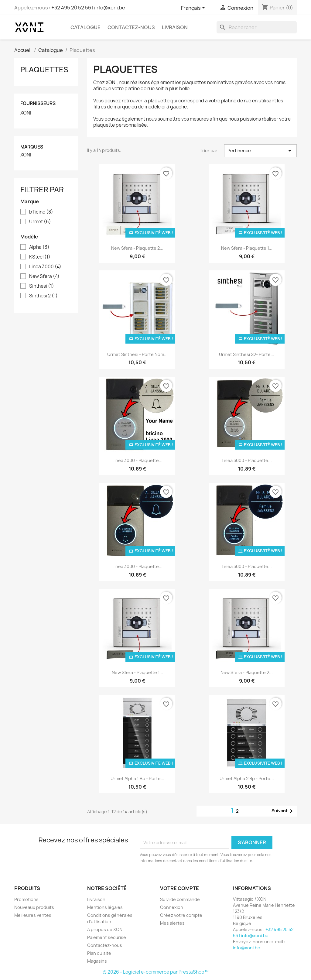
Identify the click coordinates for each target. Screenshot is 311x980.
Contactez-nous (131, 27)
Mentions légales (105, 907)
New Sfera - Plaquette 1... (247, 248)
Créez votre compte (181, 915)
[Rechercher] (257, 27)
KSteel (40, 257)
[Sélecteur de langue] (194, 8)
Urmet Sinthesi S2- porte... (247, 354)
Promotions (26, 899)
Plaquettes (44, 70)
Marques (32, 147)
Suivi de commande (180, 899)
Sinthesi (42, 286)
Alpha (39, 247)
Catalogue (85, 27)
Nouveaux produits (34, 907)
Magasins (97, 961)
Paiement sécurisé (107, 937)
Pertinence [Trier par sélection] (260, 151)
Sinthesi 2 (43, 296)
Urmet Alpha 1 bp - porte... (137, 778)
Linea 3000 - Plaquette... (137, 460)
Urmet (40, 222)
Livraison (175, 27)
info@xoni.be (247, 948)
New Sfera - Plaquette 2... (137, 248)
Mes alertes (172, 923)
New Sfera (44, 276)
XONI (26, 113)
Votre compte (179, 888)
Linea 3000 (45, 267)
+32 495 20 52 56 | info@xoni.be (88, 8)
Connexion (172, 907)
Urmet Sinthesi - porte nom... (137, 354)
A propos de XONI (105, 929)
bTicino (41, 212)
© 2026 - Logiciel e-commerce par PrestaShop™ (156, 972)
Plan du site (99, 953)
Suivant (283, 811)
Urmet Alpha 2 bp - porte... (247, 778)
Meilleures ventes (33, 915)
